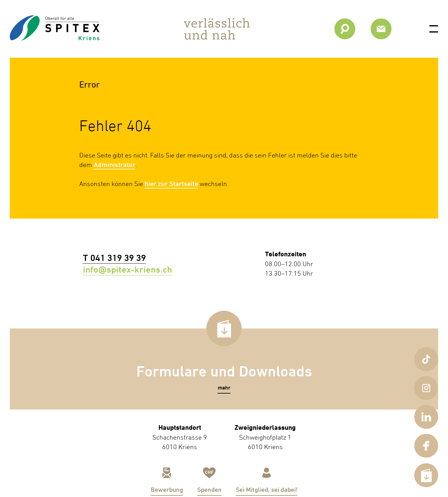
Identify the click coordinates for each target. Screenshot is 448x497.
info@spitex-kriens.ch (112, 270)
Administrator (115, 165)
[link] (55, 41)
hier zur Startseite (171, 184)
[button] (224, 388)
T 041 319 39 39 (99, 258)
